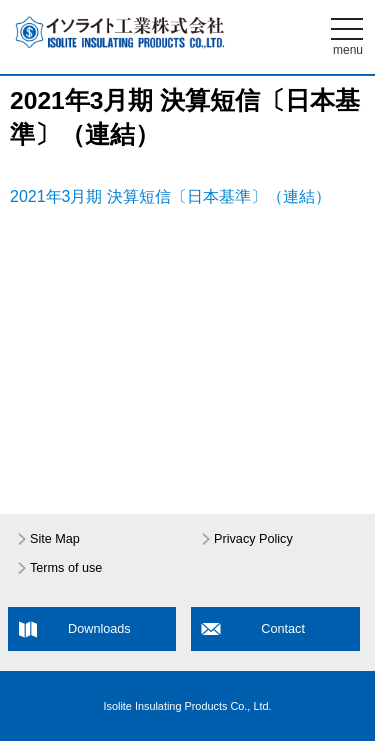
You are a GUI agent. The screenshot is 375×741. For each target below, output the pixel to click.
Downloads (99, 629)
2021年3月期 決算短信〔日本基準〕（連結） (170, 196)
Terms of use (66, 568)
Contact (283, 629)
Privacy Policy (253, 539)
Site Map (55, 539)
